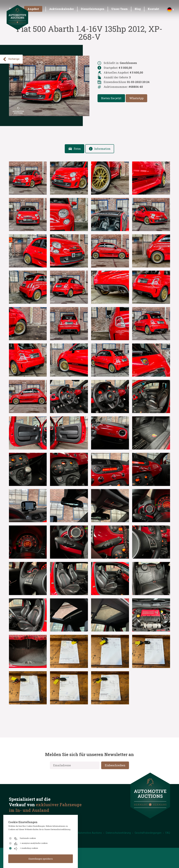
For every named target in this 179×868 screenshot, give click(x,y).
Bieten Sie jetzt (111, 98)
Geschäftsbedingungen (148, 833)
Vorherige (11, 59)
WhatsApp (136, 98)
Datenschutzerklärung (118, 833)
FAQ (168, 833)
